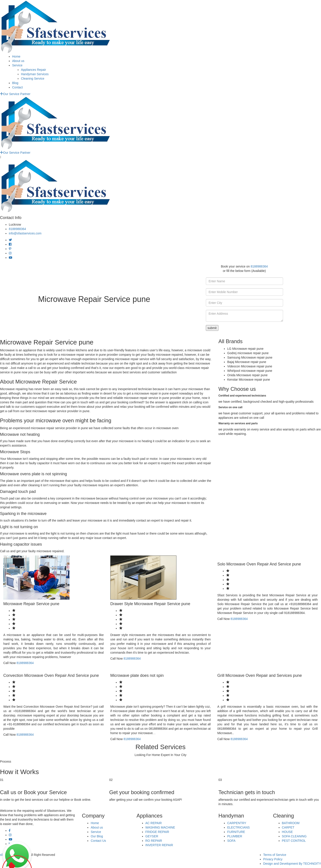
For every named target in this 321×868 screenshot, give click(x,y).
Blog (15, 83)
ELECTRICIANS (238, 827)
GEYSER (152, 836)
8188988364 (17, 229)
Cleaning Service (33, 79)
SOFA (231, 841)
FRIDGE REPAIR (157, 832)
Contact (17, 87)
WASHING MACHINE (160, 827)
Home (16, 56)
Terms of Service (275, 855)
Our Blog (97, 836)
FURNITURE (236, 832)
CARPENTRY (237, 823)
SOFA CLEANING (294, 836)
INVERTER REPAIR (159, 845)
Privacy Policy (273, 859)
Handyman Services (35, 74)
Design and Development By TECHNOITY (292, 864)
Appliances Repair (34, 70)
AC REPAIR (154, 823)
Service (17, 65)
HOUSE (287, 832)
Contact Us (98, 841)
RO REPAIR (154, 841)
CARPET (288, 827)
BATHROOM (291, 823)
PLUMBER (235, 836)
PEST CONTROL (294, 841)
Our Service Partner (15, 94)
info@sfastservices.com (25, 233)
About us (18, 61)
